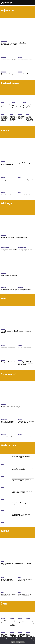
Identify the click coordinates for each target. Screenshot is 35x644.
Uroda (3, 465)
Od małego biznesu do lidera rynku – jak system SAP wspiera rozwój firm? (30, 119)
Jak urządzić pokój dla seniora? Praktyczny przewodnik (8, 348)
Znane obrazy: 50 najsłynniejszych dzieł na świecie (16, 564)
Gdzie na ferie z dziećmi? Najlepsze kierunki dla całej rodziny (9, 195)
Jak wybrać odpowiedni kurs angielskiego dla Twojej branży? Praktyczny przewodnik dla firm (13, 119)
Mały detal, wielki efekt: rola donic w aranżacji (9, 362)
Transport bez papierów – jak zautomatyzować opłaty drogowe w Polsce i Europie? (17, 106)
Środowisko (4, 274)
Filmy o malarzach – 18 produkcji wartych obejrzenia (9, 595)
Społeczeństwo (4, 41)
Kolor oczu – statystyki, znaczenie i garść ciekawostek (22, 457)
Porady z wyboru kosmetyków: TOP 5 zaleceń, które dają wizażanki (22, 480)
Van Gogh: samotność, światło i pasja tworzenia (25, 580)
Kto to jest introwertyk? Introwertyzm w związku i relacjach (26, 74)
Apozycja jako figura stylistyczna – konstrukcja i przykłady (26, 250)
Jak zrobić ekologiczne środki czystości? (24, 348)
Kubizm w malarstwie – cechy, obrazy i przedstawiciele (25, 595)
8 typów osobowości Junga (11, 407)
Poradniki (3, 618)
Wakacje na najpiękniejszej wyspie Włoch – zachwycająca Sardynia (21, 622)
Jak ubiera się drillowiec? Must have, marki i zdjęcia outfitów (22, 492)
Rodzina (3, 161)
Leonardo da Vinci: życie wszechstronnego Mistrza (7, 580)
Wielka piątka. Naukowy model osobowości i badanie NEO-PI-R (25, 60)
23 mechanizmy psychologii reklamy (21, 118)
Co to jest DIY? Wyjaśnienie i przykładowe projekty (16, 332)
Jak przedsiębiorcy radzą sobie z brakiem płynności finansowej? (6, 105)
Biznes (3, 102)
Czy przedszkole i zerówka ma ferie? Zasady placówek (25, 290)
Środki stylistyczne (5, 247)
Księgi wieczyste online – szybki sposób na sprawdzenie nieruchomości (22, 636)
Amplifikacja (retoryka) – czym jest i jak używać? (9, 250)
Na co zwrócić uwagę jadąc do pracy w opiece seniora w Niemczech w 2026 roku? (5, 119)
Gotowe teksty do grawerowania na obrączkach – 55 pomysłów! (22, 503)
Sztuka (3, 561)
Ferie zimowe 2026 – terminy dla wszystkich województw (14, 238)
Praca (3, 115)
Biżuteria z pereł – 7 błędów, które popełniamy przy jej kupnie (21, 515)
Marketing (20, 115)
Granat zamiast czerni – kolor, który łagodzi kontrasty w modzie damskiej (30, 622)
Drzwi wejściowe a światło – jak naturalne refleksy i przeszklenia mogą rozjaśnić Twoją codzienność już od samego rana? (25, 363)
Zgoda (13, 642)
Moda (2, 499)
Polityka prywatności (20, 642)
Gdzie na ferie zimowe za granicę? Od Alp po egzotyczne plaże (17, 164)
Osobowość (4, 57)
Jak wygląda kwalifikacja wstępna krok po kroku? (5, 621)
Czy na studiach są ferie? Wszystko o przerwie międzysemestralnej (9, 290)
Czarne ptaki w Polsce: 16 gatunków (9, 276)
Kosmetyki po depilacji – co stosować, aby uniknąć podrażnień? (22, 469)
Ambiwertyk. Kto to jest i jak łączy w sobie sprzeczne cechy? (9, 60)
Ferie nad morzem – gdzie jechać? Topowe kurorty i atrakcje (25, 180)
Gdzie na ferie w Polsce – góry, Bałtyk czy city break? (25, 195)
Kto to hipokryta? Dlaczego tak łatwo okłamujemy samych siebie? (9, 74)
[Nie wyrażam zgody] (33, 641)
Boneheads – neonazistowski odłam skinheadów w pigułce (14, 44)
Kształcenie (4, 236)
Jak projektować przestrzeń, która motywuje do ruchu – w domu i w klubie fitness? (28, 106)
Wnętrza (3, 329)
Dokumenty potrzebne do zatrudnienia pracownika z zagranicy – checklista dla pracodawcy (13, 623)
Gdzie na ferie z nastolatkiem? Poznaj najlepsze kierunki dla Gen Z (9, 180)
